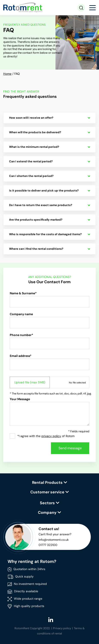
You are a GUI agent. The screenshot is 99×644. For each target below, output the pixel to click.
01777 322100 (48, 545)
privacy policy (51, 436)
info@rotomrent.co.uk (54, 540)
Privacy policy (62, 628)
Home (7, 74)
